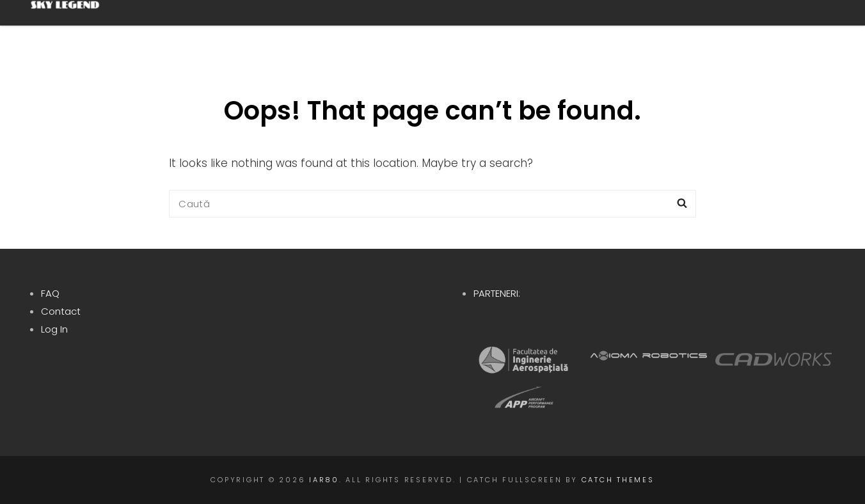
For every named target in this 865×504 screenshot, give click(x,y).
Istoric (545, 31)
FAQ (50, 293)
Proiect (456, 31)
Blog (726, 31)
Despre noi (357, 31)
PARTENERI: (497, 293)
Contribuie (643, 31)
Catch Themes (618, 480)
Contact (61, 311)
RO (791, 31)
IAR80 (324, 480)
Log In (54, 329)
